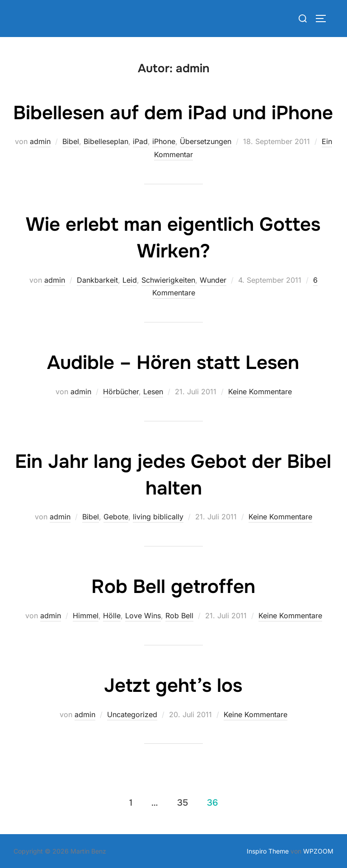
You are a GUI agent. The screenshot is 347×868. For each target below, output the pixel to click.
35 (183, 802)
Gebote (116, 517)
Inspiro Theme (268, 851)
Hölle (112, 616)
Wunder (213, 280)
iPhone (164, 141)
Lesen (153, 392)
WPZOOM (318, 851)
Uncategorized (132, 714)
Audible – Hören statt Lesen (173, 363)
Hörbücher (121, 392)
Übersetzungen (206, 141)
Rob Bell (179, 616)
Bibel (71, 141)
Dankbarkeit (97, 280)
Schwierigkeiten (168, 280)
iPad (140, 141)
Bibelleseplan (106, 141)
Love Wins (143, 616)
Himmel (86, 616)
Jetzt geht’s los (173, 686)
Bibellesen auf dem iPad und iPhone (173, 113)
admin (40, 141)
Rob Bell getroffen (173, 587)
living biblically (158, 517)
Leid (130, 280)
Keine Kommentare (260, 392)
